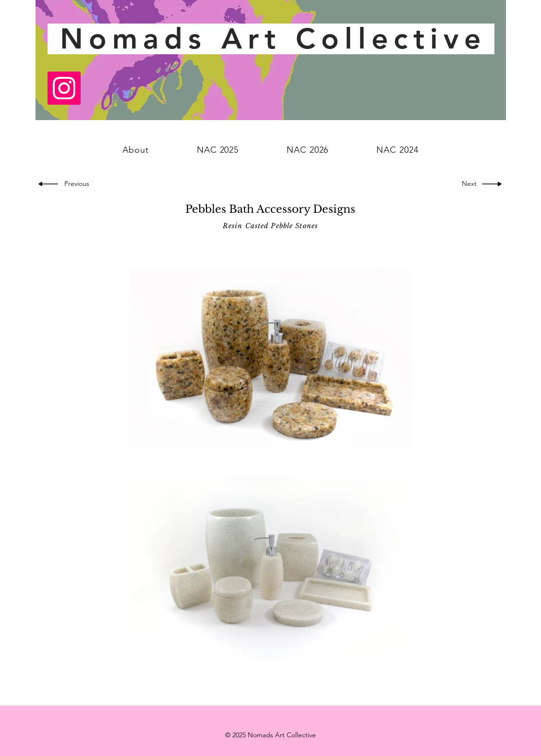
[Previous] (78, 184)
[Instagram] (64, 88)
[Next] (468, 184)
